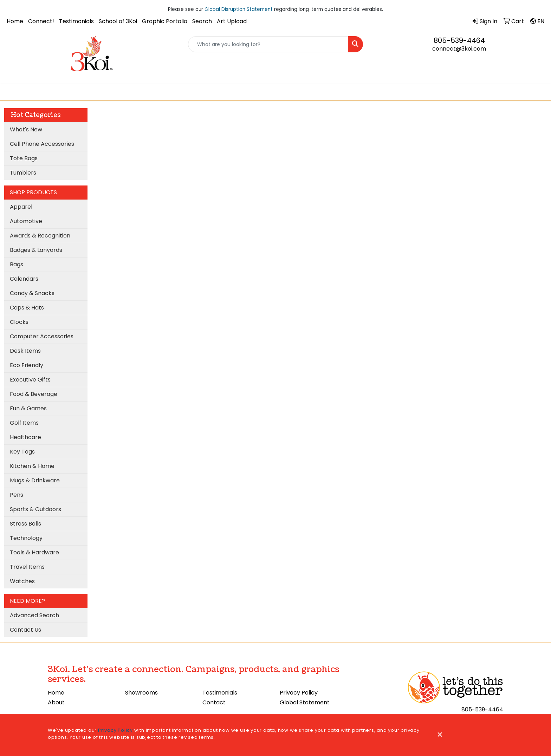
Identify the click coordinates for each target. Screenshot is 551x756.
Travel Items (27, 567)
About (56, 702)
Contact (214, 702)
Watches (22, 581)
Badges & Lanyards (36, 250)
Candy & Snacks (32, 293)
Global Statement (305, 702)
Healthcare (25, 437)
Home (15, 21)
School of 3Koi (118, 21)
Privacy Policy (299, 693)
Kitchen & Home (32, 466)
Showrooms (141, 693)
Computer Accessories (42, 336)
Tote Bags (24, 158)
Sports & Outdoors (35, 509)
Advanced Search (34, 615)
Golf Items (24, 423)
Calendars (24, 279)
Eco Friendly (27, 365)
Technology (26, 538)
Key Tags (22, 452)
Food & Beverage (34, 394)
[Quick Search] (268, 44)
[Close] (440, 735)
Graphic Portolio (165, 21)
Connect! (41, 21)
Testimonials (76, 21)
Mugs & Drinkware (35, 480)
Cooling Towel (252, 92)
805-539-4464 (459, 40)
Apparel (21, 207)
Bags (17, 264)
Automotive (26, 221)
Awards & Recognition (40, 236)
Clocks (19, 322)
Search (202, 21)
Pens (17, 495)
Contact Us (25, 630)
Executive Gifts (30, 380)
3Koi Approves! (298, 92)
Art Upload (232, 21)
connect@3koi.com (459, 49)
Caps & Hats (27, 308)
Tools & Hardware (34, 552)
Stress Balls (25, 524)
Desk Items (25, 351)
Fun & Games (28, 408)
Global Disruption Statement (239, 9)
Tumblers (23, 173)
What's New (26, 129)
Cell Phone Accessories (42, 144)
